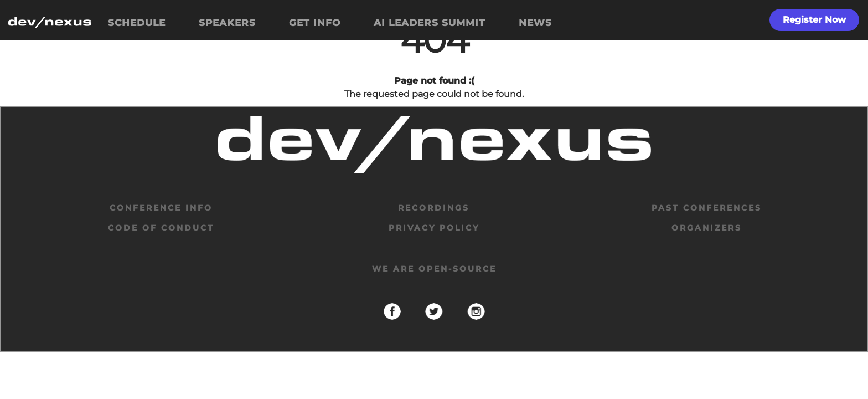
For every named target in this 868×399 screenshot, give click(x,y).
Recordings (434, 208)
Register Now (814, 20)
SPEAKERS (227, 23)
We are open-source (434, 269)
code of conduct (161, 228)
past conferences (707, 208)
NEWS (535, 23)
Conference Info (161, 208)
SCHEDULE (137, 23)
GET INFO (315, 23)
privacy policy (434, 228)
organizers (707, 228)
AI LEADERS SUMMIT (430, 23)
